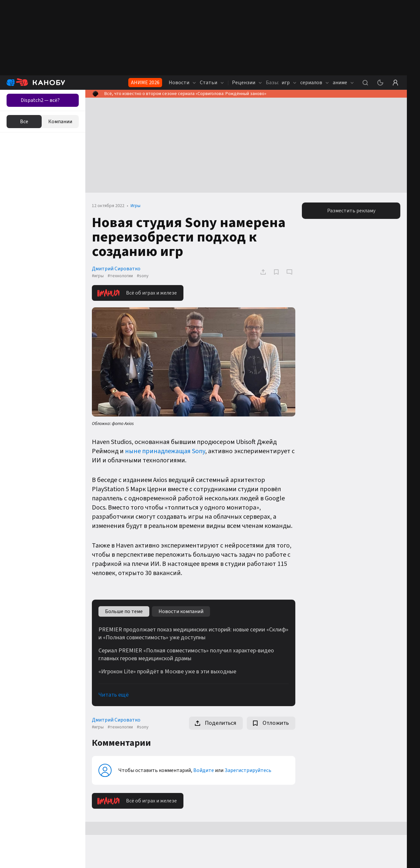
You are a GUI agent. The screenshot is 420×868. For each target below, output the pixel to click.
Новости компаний (181, 611)
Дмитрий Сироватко (116, 269)
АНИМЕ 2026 (145, 83)
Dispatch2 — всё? (40, 100)
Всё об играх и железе (137, 293)
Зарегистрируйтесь (248, 770)
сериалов (315, 83)
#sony (143, 276)
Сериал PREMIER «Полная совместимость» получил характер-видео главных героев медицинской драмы (186, 655)
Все (24, 122)
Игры (136, 206)
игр (281, 83)
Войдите (204, 770)
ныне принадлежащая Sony (165, 451)
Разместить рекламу (351, 211)
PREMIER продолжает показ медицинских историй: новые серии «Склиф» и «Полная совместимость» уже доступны (193, 634)
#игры (98, 276)
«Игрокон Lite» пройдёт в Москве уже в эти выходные (167, 672)
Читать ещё (114, 695)
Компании (60, 122)
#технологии (120, 276)
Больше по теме (124, 611)
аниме (343, 83)
